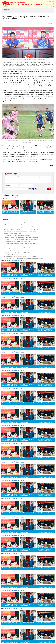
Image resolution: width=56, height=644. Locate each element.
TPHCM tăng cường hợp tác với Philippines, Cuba (27, 212)
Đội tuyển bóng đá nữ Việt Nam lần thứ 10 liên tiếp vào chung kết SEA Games (20, 247)
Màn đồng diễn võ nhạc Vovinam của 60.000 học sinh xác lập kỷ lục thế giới (20, 257)
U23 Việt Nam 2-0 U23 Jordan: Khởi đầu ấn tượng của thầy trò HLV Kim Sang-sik (21, 230)
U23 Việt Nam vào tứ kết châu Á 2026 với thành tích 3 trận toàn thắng (18, 226)
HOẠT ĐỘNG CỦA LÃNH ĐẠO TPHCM (15, 198)
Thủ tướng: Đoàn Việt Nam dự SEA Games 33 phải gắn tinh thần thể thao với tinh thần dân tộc (24, 259)
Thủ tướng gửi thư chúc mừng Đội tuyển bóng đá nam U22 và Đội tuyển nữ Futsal (21, 239)
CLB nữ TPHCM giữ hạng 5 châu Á (11, 255)
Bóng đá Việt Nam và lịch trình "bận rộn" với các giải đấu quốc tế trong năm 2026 (21, 222)
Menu (52, 7)
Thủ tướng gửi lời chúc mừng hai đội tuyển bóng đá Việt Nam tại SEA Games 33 (21, 251)
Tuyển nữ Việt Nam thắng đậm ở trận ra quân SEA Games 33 (16, 253)
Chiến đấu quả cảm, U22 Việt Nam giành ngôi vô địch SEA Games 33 (18, 241)
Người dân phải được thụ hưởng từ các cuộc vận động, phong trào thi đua (10, 212)
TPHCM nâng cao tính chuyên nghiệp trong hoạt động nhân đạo (45, 212)
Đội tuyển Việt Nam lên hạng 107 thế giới (12, 234)
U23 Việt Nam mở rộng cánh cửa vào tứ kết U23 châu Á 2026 (17, 228)
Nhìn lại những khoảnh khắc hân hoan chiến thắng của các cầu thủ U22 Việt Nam (21, 237)
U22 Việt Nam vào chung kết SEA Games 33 (13, 245)
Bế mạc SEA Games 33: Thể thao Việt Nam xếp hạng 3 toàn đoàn (17, 236)
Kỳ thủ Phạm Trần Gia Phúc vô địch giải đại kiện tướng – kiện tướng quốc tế (20, 232)
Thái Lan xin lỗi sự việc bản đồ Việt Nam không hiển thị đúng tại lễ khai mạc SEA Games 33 (23, 249)
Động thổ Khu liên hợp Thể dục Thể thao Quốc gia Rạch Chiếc (17, 224)
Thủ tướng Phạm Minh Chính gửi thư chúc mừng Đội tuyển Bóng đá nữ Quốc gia (21, 243)
